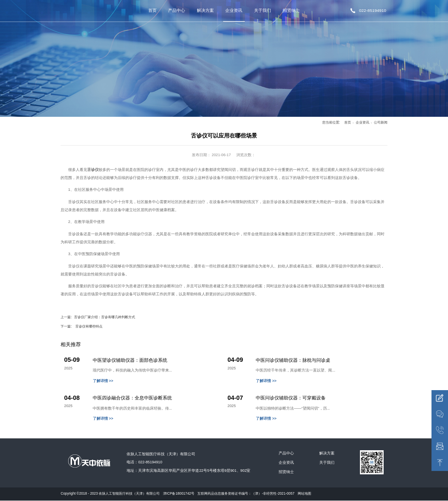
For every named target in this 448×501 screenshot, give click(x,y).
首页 (152, 10)
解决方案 (205, 10)
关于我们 (263, 10)
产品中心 (177, 10)
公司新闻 (381, 122)
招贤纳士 (291, 10)
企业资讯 (234, 10)
